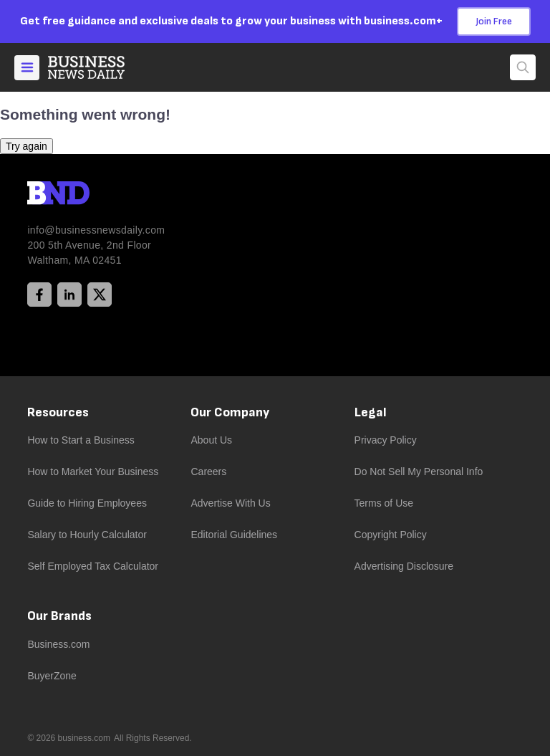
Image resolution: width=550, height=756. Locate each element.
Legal (371, 412)
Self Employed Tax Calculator (93, 566)
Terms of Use (384, 503)
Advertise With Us (230, 503)
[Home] (98, 67)
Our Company (230, 412)
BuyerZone (52, 676)
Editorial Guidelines (234, 535)
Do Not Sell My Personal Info (419, 472)
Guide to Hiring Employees (87, 503)
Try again (26, 146)
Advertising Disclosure (404, 566)
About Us (211, 440)
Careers (208, 472)
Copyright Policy (391, 535)
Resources (58, 412)
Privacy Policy (386, 440)
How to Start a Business (81, 440)
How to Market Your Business (93, 472)
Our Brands (59, 616)
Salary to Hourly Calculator (87, 535)
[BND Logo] (88, 195)
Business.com (58, 644)
